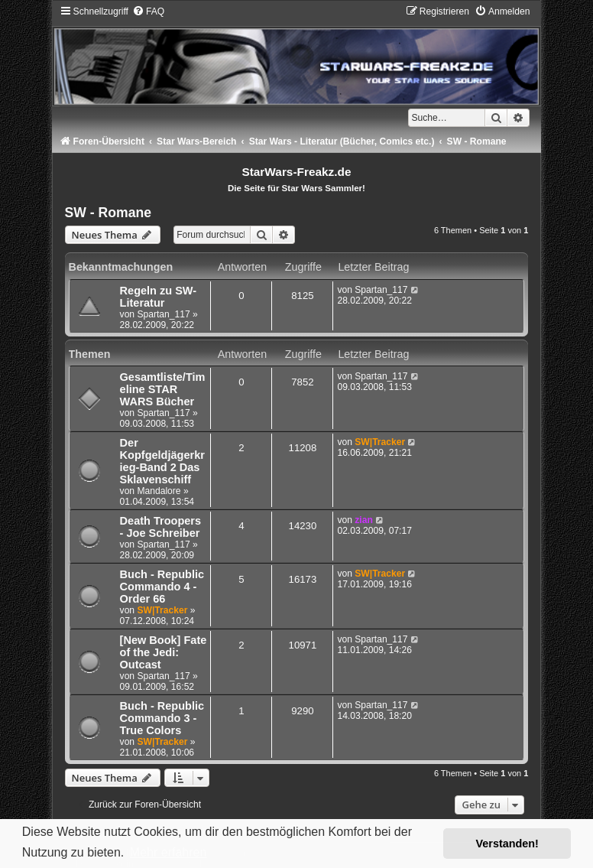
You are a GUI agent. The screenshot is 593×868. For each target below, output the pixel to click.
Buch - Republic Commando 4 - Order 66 (162, 587)
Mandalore (159, 491)
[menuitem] (148, 11)
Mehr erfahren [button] (169, 852)
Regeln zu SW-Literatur (159, 297)
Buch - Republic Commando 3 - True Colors (162, 718)
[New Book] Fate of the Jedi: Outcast (164, 652)
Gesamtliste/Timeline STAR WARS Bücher (163, 389)
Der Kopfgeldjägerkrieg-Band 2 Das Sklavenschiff (162, 461)
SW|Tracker (380, 442)
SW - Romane (108, 213)
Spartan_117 (163, 314)
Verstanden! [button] (507, 844)
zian (364, 520)
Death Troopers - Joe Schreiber (160, 527)
